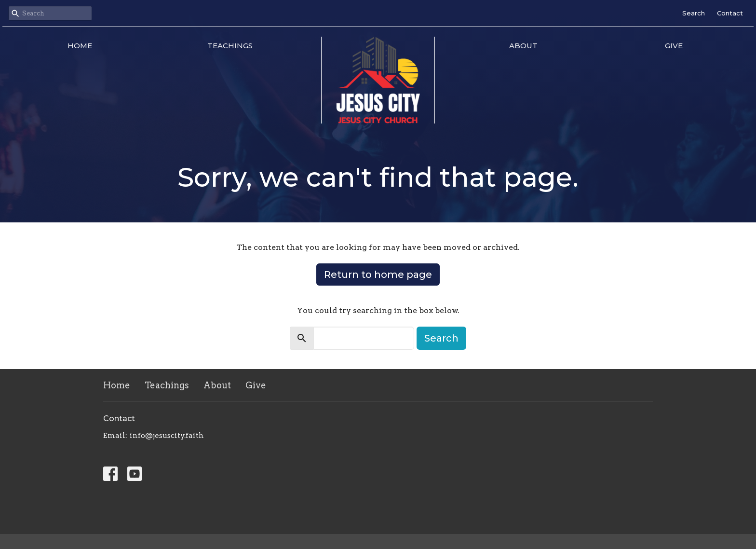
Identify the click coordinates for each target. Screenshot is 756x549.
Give (674, 46)
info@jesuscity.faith (167, 436)
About (523, 46)
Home (80, 46)
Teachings (230, 46)
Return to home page (378, 274)
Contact (730, 13)
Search (694, 13)
